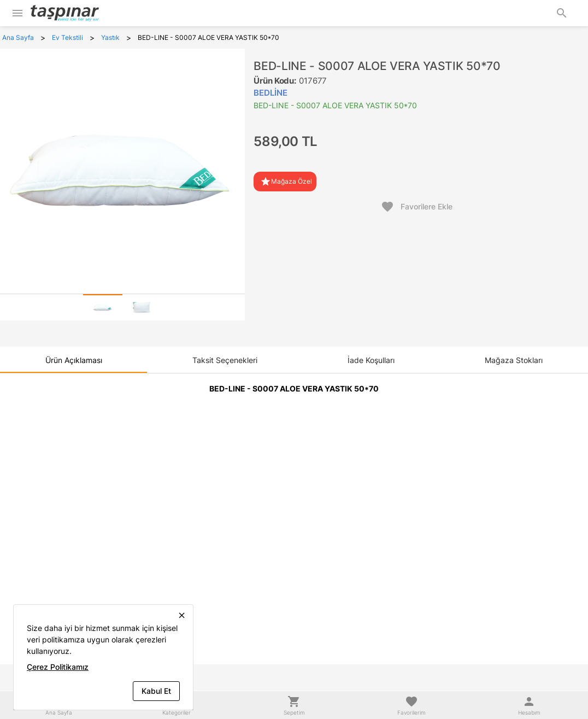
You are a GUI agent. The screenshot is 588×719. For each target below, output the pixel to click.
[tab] (103, 307)
